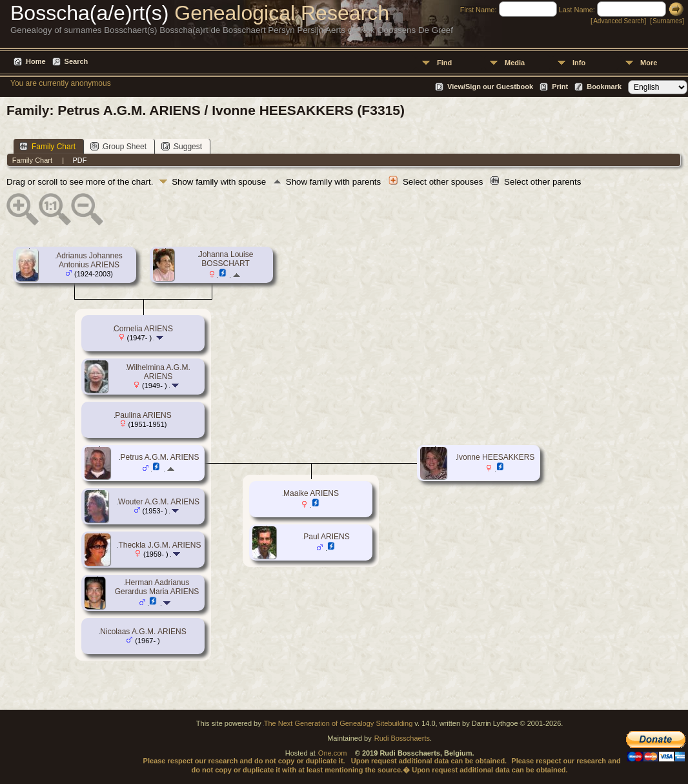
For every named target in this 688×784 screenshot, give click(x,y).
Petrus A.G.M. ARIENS (159, 457)
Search (76, 61)
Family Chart (47, 146)
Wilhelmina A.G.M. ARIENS (158, 372)
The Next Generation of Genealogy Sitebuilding (339, 723)
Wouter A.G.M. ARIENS (159, 502)
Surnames (667, 21)
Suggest (182, 146)
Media (515, 63)
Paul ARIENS (326, 537)
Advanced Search (619, 21)
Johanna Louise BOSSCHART (226, 259)
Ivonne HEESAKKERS (496, 457)
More (649, 63)
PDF (79, 160)
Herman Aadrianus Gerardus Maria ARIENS (157, 587)
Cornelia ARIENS (143, 329)
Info (579, 63)
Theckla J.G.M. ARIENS (159, 545)
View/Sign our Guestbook (490, 87)
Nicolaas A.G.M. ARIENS (143, 632)
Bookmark (604, 87)
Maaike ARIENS (311, 493)
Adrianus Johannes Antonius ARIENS (89, 260)
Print (560, 87)
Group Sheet (118, 146)
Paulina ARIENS (143, 415)
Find (444, 63)
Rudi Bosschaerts (402, 738)
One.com (333, 753)
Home (36, 61)
